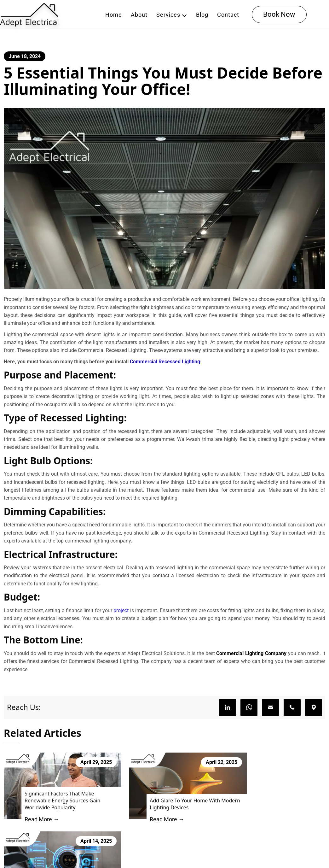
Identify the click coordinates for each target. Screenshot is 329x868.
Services (169, 15)
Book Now (280, 15)
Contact (228, 15)
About (139, 15)
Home (114, 15)
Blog (202, 15)
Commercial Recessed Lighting (165, 364)
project (121, 615)
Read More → (40, 816)
